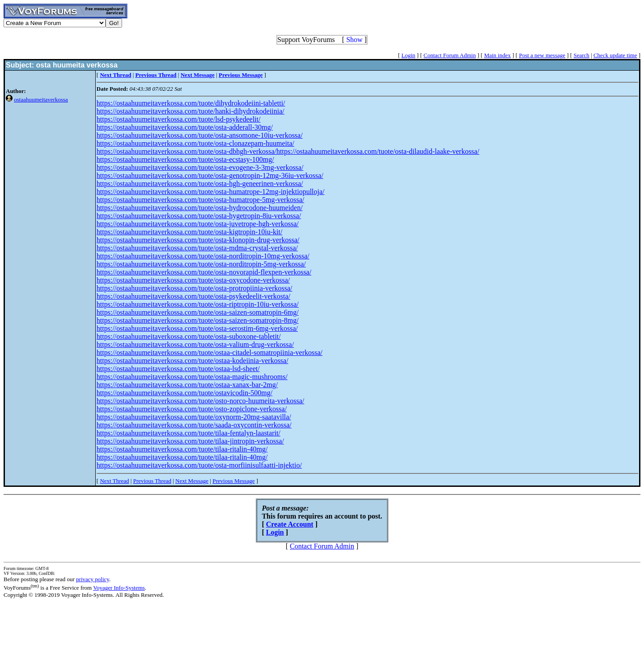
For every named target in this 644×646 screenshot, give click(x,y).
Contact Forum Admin (450, 55)
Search (581, 55)
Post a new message (542, 55)
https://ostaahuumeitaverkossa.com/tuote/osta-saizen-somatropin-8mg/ (198, 320)
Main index (497, 55)
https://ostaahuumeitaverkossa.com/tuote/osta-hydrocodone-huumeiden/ (200, 208)
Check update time (615, 55)
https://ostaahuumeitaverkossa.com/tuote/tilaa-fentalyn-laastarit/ (189, 433)
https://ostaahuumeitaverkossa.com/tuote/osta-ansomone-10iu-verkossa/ (200, 135)
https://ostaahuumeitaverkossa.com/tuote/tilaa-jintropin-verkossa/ (190, 441)
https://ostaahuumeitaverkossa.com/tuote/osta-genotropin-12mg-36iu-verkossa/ (210, 175)
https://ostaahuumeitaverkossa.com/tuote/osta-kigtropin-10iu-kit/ (189, 232)
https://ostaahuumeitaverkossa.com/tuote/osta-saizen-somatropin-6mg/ (198, 312)
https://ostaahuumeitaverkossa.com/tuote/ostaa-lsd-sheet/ (178, 369)
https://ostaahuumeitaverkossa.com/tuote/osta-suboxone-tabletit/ (189, 336)
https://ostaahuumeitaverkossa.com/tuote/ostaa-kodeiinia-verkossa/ (193, 361)
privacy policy (93, 579)
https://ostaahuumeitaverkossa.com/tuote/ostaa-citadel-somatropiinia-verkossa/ (210, 353)
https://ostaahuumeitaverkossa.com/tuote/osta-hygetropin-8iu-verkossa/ (199, 216)
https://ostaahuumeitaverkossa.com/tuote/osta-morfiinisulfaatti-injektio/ (199, 465)
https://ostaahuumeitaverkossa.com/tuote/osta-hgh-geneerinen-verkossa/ (200, 184)
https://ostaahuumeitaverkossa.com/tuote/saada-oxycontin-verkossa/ (194, 425)
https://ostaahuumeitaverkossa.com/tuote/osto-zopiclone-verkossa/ (192, 409)
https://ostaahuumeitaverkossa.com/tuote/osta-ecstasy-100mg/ (185, 159)
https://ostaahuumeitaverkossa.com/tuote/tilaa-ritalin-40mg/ (182, 449)
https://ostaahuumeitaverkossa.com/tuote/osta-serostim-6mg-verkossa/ (197, 328)
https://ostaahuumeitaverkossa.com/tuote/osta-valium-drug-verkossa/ (195, 344)
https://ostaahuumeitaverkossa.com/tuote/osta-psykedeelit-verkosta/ (193, 296)
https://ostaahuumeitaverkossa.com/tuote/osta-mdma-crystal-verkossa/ (197, 248)
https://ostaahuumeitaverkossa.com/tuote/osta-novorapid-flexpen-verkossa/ (204, 272)
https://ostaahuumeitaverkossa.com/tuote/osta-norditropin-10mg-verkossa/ (203, 256)
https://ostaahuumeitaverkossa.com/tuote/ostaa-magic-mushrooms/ (192, 377)
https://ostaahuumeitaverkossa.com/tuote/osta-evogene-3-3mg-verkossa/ (200, 167)
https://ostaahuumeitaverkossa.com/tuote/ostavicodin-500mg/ (184, 393)
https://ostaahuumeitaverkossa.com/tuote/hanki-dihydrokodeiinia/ (191, 111)
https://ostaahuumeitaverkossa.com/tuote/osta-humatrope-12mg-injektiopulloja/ (211, 192)
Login (409, 55)
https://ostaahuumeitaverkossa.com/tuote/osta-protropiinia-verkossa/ (195, 288)
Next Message (192, 481)
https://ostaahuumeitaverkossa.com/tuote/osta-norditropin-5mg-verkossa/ (201, 264)
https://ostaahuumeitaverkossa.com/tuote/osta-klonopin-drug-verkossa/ (198, 240)
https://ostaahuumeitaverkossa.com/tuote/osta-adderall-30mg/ (185, 127)
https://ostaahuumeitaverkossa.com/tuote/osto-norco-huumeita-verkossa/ (200, 401)
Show (354, 40)
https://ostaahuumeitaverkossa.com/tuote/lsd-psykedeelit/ (179, 119)
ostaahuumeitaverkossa (41, 99)
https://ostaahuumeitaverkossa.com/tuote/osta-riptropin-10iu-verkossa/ (198, 304)
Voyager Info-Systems (119, 588)
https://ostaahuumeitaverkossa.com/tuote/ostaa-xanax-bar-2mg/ (187, 385)
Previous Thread (152, 481)
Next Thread (114, 481)
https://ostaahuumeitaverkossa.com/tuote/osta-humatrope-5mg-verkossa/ (200, 200)
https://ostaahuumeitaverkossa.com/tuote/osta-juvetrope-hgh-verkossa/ (198, 224)
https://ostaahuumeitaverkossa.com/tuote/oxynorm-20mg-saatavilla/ (194, 417)
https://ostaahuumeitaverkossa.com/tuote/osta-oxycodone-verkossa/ (193, 280)
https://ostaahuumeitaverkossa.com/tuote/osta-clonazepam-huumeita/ (195, 143)
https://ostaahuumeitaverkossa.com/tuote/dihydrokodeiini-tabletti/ (191, 103)
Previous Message (233, 481)
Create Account (290, 524)
